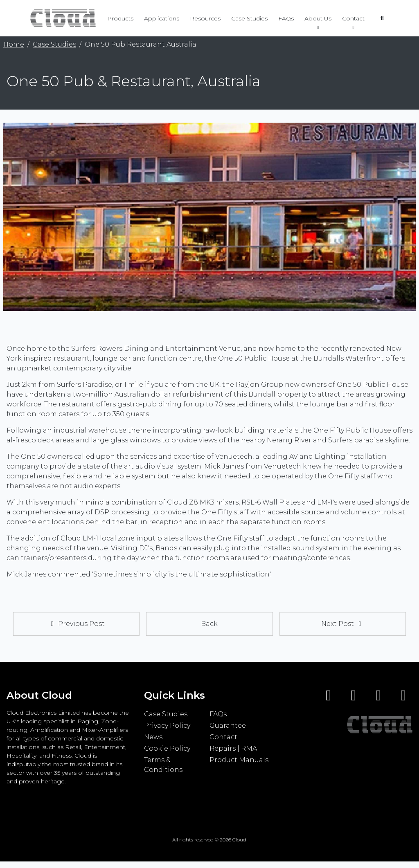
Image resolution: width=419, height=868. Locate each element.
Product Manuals (239, 760)
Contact (353, 21)
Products (120, 18)
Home (14, 44)
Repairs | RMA (233, 748)
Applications (162, 18)
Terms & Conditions (163, 765)
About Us (318, 21)
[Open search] (382, 18)
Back (209, 624)
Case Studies (249, 18)
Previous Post (77, 624)
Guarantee (228, 726)
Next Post (342, 624)
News (153, 737)
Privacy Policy (167, 726)
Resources (205, 18)
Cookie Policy (167, 748)
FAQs (286, 18)
